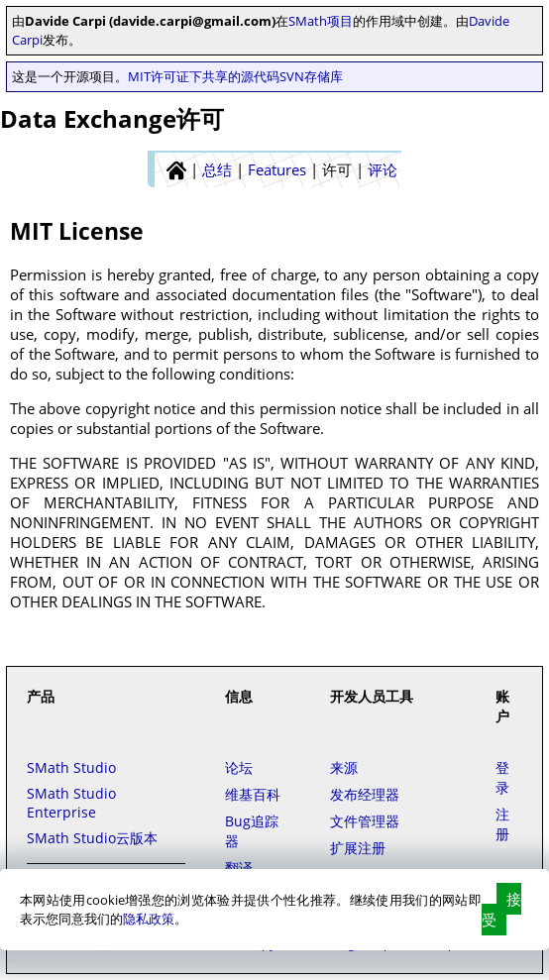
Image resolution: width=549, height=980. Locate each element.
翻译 (239, 868)
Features (277, 169)
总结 (217, 169)
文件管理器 (365, 821)
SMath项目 (321, 21)
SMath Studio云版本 (92, 838)
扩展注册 (358, 848)
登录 (502, 777)
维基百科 (253, 794)
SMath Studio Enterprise (71, 803)
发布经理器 (365, 794)
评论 (383, 169)
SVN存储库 (311, 76)
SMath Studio (71, 767)
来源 (344, 767)
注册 (502, 824)
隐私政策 (149, 919)
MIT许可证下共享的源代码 (204, 76)
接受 (501, 909)
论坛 (239, 767)
